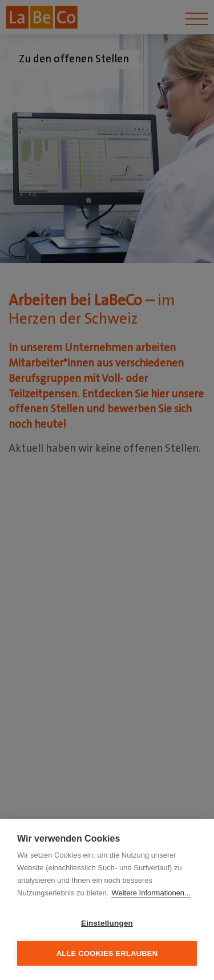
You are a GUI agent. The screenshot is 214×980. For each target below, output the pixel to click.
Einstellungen (107, 923)
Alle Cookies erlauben (107, 953)
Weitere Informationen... (151, 893)
